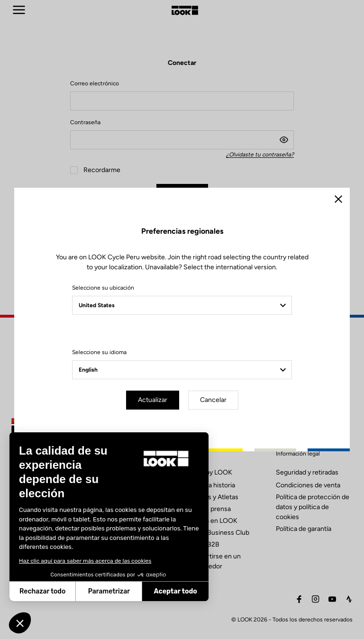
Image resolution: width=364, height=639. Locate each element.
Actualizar (153, 400)
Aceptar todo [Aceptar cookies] (105, 591)
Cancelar (213, 400)
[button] (20, 623)
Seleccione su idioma (99, 352)
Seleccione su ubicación (103, 288)
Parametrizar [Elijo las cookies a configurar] (39, 591)
